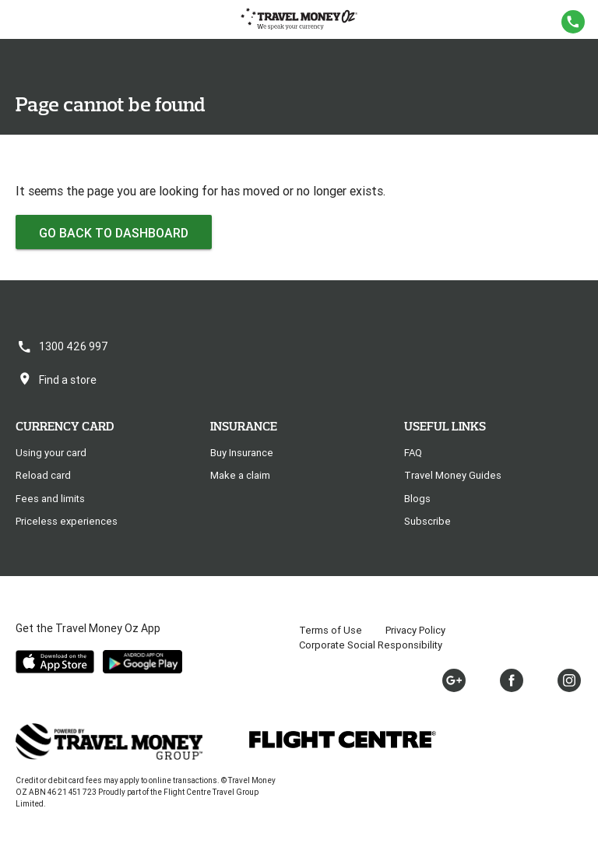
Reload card (43, 475)
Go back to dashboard (114, 233)
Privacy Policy (415, 630)
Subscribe (427, 521)
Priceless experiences (67, 521)
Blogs (417, 499)
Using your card (51, 453)
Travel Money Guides (453, 475)
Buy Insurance (242, 453)
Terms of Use (331, 630)
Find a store (56, 380)
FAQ (413, 453)
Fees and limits (50, 499)
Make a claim (240, 475)
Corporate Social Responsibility (371, 645)
